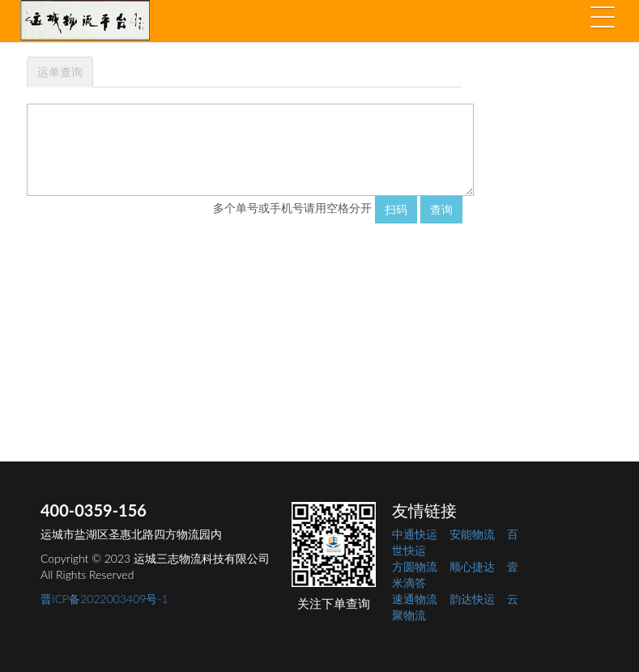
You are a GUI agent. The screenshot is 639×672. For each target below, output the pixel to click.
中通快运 (415, 534)
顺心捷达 (472, 566)
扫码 (396, 209)
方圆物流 (415, 566)
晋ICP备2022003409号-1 (104, 599)
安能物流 (472, 534)
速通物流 (415, 599)
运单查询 (60, 72)
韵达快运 (472, 599)
